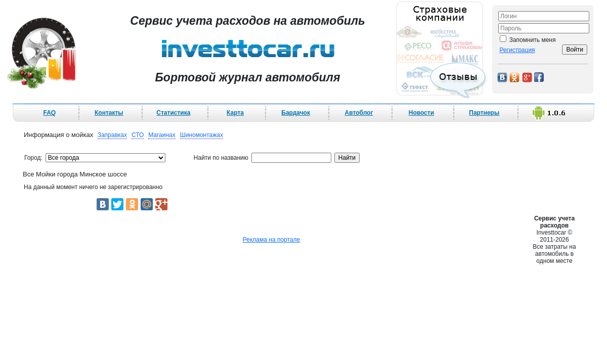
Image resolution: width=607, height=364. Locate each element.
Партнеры (484, 113)
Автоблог (359, 113)
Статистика (173, 113)
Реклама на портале (271, 240)
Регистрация (517, 50)
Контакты (109, 113)
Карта (235, 113)
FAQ (50, 113)
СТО (138, 135)
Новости (421, 113)
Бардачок (296, 113)
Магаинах (162, 135)
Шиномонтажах (202, 135)
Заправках (112, 135)
